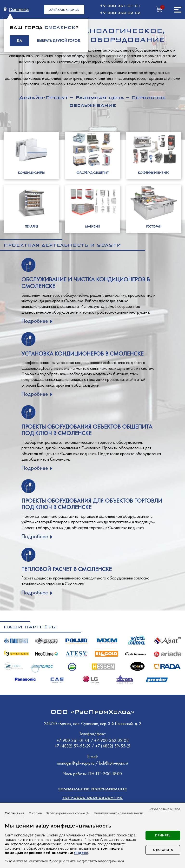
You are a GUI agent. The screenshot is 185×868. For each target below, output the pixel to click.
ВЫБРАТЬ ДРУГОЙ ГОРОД (59, 41)
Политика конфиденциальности (119, 813)
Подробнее (35, 321)
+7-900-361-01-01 (120, 6)
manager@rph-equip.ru (76, 763)
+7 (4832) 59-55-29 (73, 746)
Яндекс (81, 853)
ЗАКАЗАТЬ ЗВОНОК (64, 10)
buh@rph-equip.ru (113, 763)
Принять (163, 835)
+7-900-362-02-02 (120, 13)
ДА (19, 41)
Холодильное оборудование (92, 789)
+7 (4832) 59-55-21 (113, 746)
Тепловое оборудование (92, 797)
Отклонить (163, 850)
